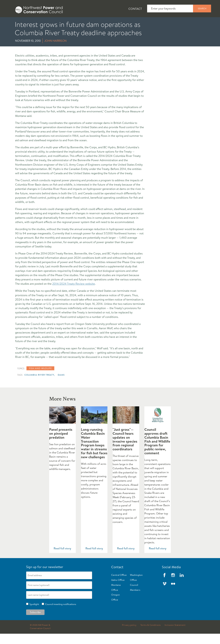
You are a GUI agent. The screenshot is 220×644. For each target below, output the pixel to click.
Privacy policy (129, 635)
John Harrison (55, 51)
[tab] (10, 22)
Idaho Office (118, 590)
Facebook (164, 585)
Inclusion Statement (175, 635)
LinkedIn (182, 585)
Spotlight (34, 614)
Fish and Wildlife (61, 23)
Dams (61, 385)
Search (202, 8)
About (13, 23)
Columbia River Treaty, (40, 385)
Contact (135, 9)
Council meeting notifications (60, 614)
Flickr (173, 594)
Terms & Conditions (151, 635)
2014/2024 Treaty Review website (74, 294)
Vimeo (164, 594)
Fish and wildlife (40, 379)
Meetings (126, 23)
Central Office (119, 585)
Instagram (173, 585)
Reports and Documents (162, 23)
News (33, 23)
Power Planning (96, 23)
